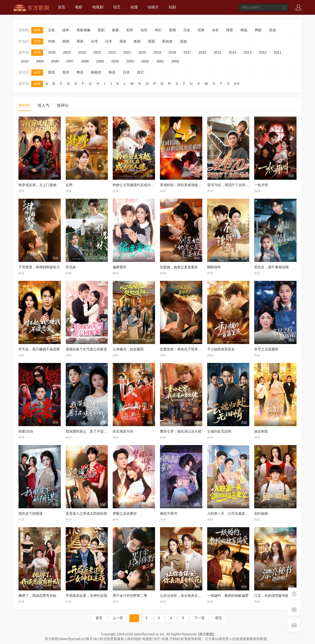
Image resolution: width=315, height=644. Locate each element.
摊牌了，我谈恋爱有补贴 (37, 596)
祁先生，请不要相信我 (271, 267)
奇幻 (158, 30)
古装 (51, 30)
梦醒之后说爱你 (125, 513)
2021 (127, 52)
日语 (126, 72)
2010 (25, 61)
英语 (66, 72)
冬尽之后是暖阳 (266, 349)
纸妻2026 (26, 431)
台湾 (94, 41)
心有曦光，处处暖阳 (128, 349)
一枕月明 (261, 185)
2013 (247, 52)
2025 (67, 52)
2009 (40, 61)
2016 (202, 52)
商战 (244, 30)
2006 (85, 61)
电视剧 (98, 7)
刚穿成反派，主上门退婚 (37, 185)
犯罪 (130, 30)
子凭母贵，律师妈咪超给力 (39, 267)
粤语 (80, 72)
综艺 (117, 7)
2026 (52, 52)
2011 (277, 52)
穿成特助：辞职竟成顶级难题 (182, 185)
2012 (262, 52)
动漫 (134, 7)
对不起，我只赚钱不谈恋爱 (39, 349)
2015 (217, 52)
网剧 (258, 30)
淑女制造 (261, 431)
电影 (79, 7)
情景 (230, 30)
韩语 (112, 72)
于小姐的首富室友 (221, 349)
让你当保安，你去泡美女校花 (182, 596)
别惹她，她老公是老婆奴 (179, 267)
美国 (123, 41)
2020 (142, 52)
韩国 (66, 41)
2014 (232, 52)
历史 (187, 30)
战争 (66, 30)
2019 (157, 52)
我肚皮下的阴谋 (31, 513)
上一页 (118, 618)
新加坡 (167, 41)
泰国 (137, 41)
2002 (145, 61)
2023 (97, 52)
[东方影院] (206, 634)
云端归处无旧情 (219, 431)
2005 (100, 61)
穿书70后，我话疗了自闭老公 (230, 185)
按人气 (44, 105)
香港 (80, 41)
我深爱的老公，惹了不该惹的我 (90, 431)
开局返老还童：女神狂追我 (86, 596)
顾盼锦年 (214, 267)
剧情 (173, 30)
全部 (37, 30)
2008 (55, 61)
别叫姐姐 (261, 513)
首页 (62, 7)
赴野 (69, 185)
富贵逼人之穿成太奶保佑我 (86, 513)
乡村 (215, 30)
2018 (172, 52)
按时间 (24, 105)
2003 (130, 61)
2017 (187, 52)
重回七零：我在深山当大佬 (181, 431)
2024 (82, 52)
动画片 (153, 7)
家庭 (115, 30)
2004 (115, 61)
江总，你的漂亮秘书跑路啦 (275, 596)
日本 (109, 41)
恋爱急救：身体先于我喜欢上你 (184, 349)
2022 (112, 52)
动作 (144, 30)
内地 (51, 41)
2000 (175, 61)
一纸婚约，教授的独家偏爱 (228, 596)
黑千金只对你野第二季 (130, 596)
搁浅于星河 (169, 513)
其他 (272, 30)
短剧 (172, 7)
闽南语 (96, 72)
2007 (70, 61)
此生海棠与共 (123, 431)
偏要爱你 (120, 267)
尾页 (219, 618)
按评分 (63, 105)
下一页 (200, 618)
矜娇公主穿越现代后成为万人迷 (137, 185)
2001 (160, 61)
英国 (151, 41)
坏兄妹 (71, 267)
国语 (51, 72)
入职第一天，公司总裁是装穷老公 (233, 513)
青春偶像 (83, 30)
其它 (141, 72)
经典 (201, 30)
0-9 (237, 84)
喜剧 (101, 30)
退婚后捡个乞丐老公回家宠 (86, 349)
